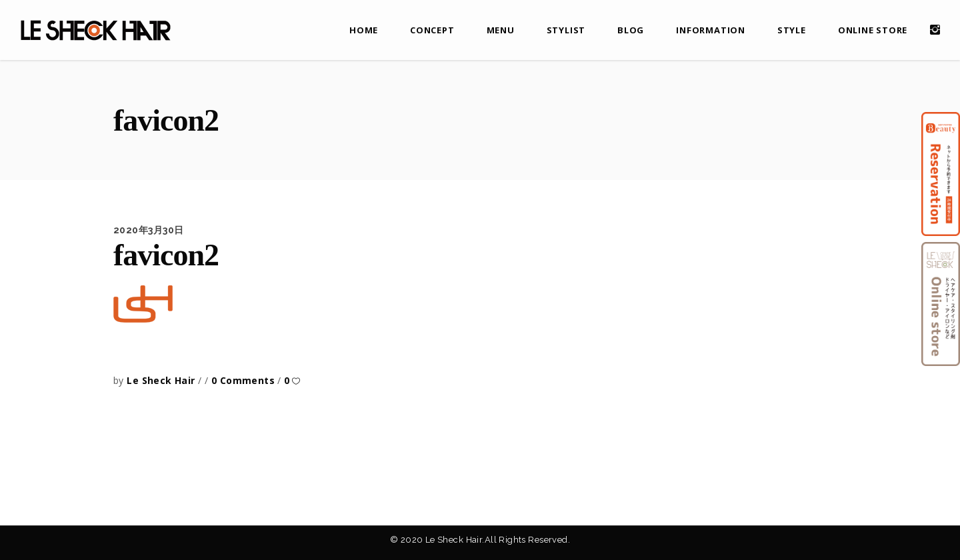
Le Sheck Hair (162, 380)
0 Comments (245, 380)
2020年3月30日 (149, 230)
